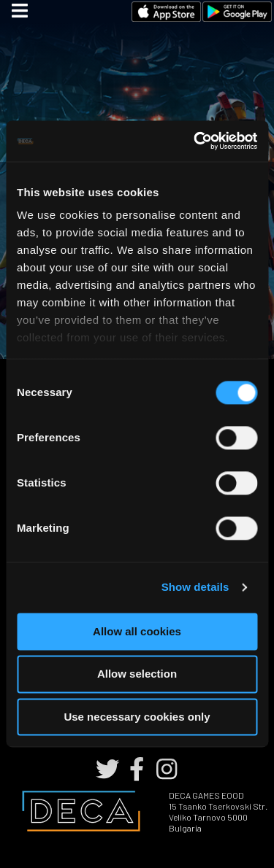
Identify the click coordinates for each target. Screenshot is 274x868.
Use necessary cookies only (137, 717)
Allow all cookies (137, 631)
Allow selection (137, 674)
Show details (195, 587)
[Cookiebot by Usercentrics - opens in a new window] (195, 141)
